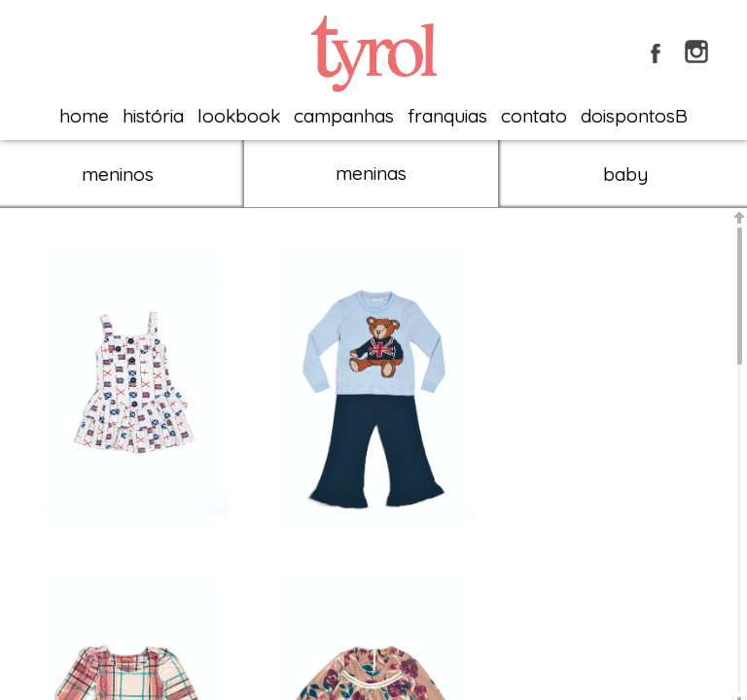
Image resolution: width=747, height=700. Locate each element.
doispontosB (634, 116)
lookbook (239, 116)
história (153, 116)
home (84, 116)
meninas (371, 173)
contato (534, 116)
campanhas (344, 116)
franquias (447, 116)
